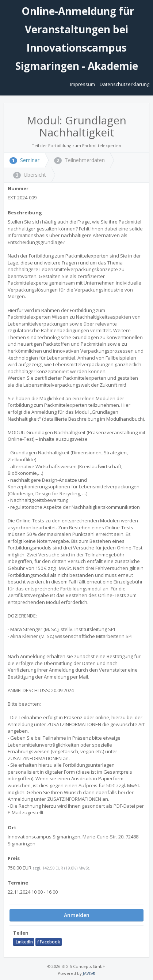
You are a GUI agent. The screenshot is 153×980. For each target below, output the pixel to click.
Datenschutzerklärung (125, 84)
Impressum (83, 84)
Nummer (18, 188)
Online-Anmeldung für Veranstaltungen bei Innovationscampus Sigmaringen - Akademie (77, 38)
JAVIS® (89, 973)
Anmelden (77, 915)
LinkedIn (24, 942)
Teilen (21, 933)
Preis (14, 858)
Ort (12, 827)
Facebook (49, 942)
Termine (18, 883)
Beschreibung (25, 213)
